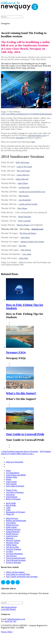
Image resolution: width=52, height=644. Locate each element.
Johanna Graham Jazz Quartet (32, 242)
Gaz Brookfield (25, 200)
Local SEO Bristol (8, 609)
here (33, 142)
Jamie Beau (25, 237)
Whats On (10, 514)
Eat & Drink (11, 503)
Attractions (10, 495)
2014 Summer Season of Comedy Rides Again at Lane (26, 453)
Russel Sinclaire (25, 217)
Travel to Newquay (14, 562)
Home (8, 471)
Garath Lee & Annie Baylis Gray (32, 192)
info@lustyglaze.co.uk (37, 135)
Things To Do (11, 490)
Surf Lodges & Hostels (15, 486)
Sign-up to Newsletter (15, 462)
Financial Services (13, 529)
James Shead (23, 183)
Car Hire (9, 551)
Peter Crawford (24, 221)
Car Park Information (14, 554)
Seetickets (20, 138)
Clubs (8, 510)
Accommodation (13, 473)
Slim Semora (24, 196)
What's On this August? (21, 393)
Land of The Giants (24, 167)
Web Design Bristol (9, 607)
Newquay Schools (13, 540)
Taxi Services (11, 556)
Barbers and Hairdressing (16, 521)
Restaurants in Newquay (16, 512)
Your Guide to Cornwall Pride (25, 434)
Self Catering (11, 484)
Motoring (10, 538)
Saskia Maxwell (22, 179)
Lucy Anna (27, 254)
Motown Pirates (23, 225)
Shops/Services (12, 518)
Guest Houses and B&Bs (16, 475)
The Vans (22, 246)
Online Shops (11, 545)
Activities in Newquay (15, 492)
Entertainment (12, 497)
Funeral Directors (13, 532)
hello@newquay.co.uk (16, 619)
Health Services (12, 534)
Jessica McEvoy (23, 175)
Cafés (8, 508)
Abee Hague (22, 208)
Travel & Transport (14, 549)
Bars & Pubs (11, 505)
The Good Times (23, 171)
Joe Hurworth (24, 187)
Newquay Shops (12, 543)
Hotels (9, 479)
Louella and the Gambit (28, 204)
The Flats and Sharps (28, 233)
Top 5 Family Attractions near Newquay (22, 577)
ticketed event (37, 229)
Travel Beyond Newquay (16, 560)
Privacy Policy (7, 632)
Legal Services (12, 536)
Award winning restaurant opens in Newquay (20, 451)
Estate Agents (11, 527)
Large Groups (11, 482)
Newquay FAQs (16, 352)
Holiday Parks (12, 477)
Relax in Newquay (13, 499)
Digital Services (12, 525)
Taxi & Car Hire (12, 547)
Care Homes (11, 523)
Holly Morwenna (23, 162)
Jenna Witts (24, 258)
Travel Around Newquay (16, 558)
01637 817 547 (11, 621)
